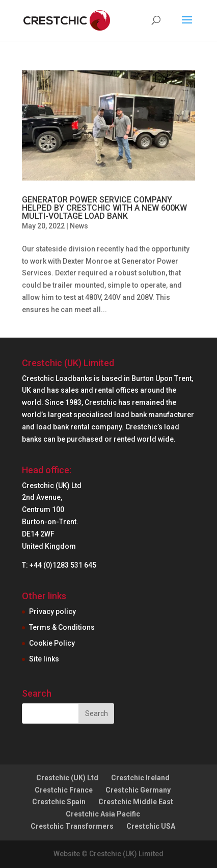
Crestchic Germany (138, 790)
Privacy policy (52, 611)
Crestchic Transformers (72, 826)
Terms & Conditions (62, 627)
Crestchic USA (151, 826)
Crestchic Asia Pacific (103, 814)
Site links (44, 659)
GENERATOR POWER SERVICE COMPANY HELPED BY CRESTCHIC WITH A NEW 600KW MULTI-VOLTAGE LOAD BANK (104, 208)
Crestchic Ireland (140, 778)
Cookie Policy (52, 643)
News (79, 226)
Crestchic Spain (59, 802)
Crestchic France (64, 790)
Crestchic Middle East (136, 802)
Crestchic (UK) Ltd (67, 778)
